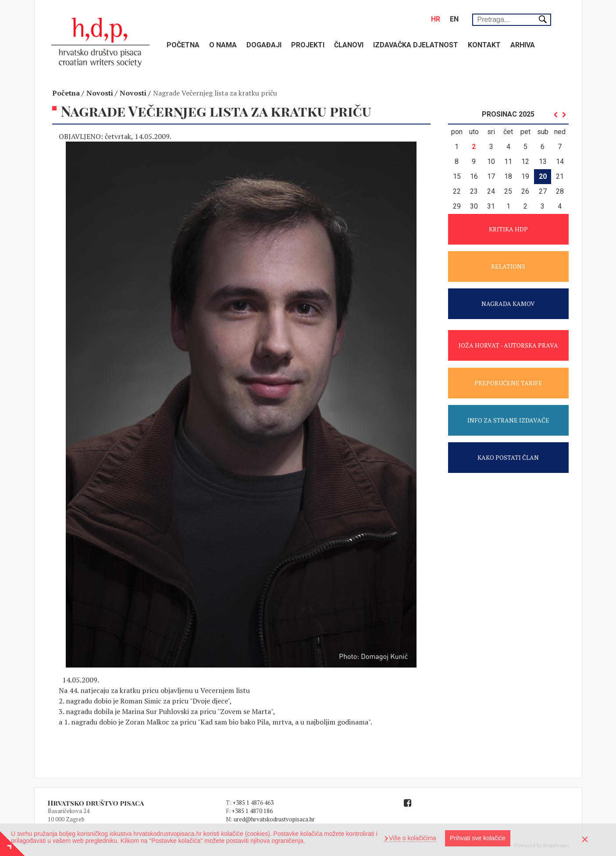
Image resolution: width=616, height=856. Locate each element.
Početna (183, 45)
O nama (223, 45)
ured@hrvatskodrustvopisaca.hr (274, 819)
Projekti (308, 45)
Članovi (349, 45)
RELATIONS (508, 266)
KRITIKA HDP (508, 229)
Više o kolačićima (412, 838)
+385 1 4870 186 (252, 811)
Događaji (264, 45)
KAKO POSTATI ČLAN (508, 457)
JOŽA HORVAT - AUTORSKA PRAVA (508, 345)
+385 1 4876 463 (253, 803)
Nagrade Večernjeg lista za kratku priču (215, 93)
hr (436, 19)
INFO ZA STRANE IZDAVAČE (508, 420)
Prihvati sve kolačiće (478, 838)
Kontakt (484, 45)
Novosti (100, 93)
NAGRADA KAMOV (508, 304)
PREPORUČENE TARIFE (508, 383)
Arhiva (523, 45)
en (454, 19)
